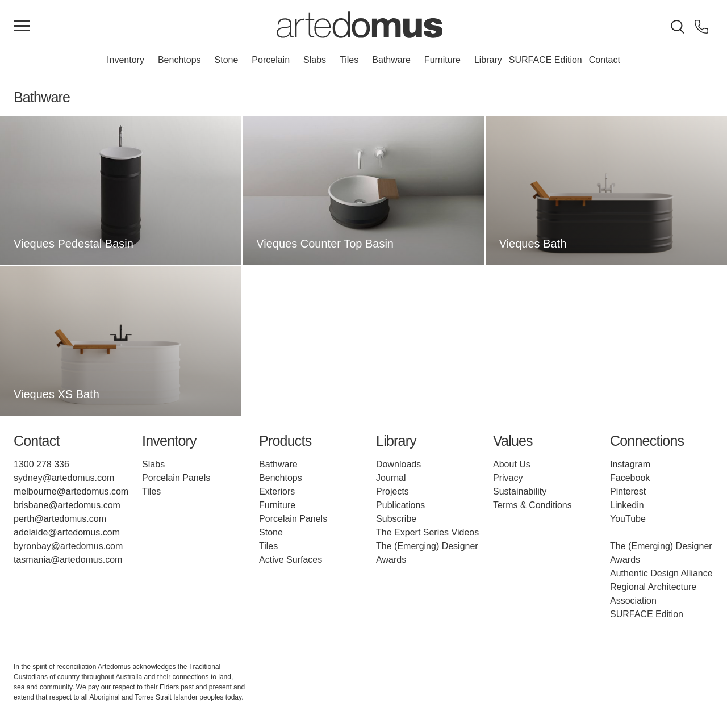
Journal (391, 478)
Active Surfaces (291, 560)
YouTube (628, 519)
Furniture (442, 60)
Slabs (315, 60)
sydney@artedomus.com (64, 478)
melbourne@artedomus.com (71, 491)
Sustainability (520, 491)
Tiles (349, 60)
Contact (605, 60)
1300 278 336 (41, 464)
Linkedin (627, 505)
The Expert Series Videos (427, 532)
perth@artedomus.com (60, 519)
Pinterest (628, 491)
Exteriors (277, 491)
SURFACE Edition (546, 60)
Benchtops (179, 60)
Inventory (126, 60)
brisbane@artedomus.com (67, 505)
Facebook (630, 478)
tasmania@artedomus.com (68, 560)
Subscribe (396, 519)
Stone (227, 60)
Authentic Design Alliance (661, 573)
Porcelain (271, 60)
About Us (512, 464)
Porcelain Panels (176, 478)
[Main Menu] (22, 27)
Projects (392, 491)
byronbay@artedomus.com (68, 546)
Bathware (391, 60)
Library (488, 60)
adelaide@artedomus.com (67, 532)
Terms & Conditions (532, 505)
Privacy (508, 478)
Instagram (630, 464)
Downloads (398, 464)
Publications (400, 505)
